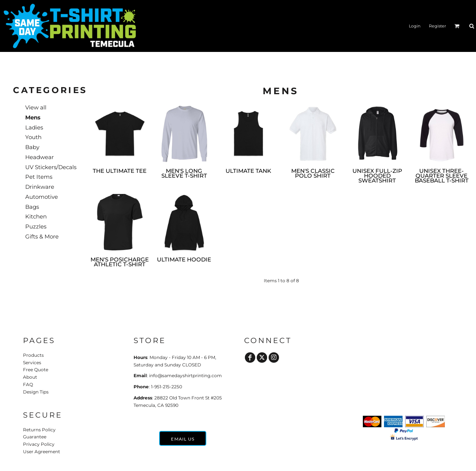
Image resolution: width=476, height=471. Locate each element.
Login (415, 26)
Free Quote (36, 370)
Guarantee (35, 437)
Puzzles (36, 226)
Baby (32, 147)
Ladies (34, 127)
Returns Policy (39, 430)
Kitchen (36, 216)
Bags (32, 207)
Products (33, 355)
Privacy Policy (39, 444)
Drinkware (40, 187)
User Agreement (42, 452)
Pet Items (39, 177)
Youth (33, 137)
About (30, 377)
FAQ (28, 384)
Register (437, 26)
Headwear (40, 157)
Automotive (42, 197)
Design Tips (36, 392)
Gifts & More (42, 236)
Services (32, 363)
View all (36, 107)
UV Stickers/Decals (51, 167)
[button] (457, 26)
